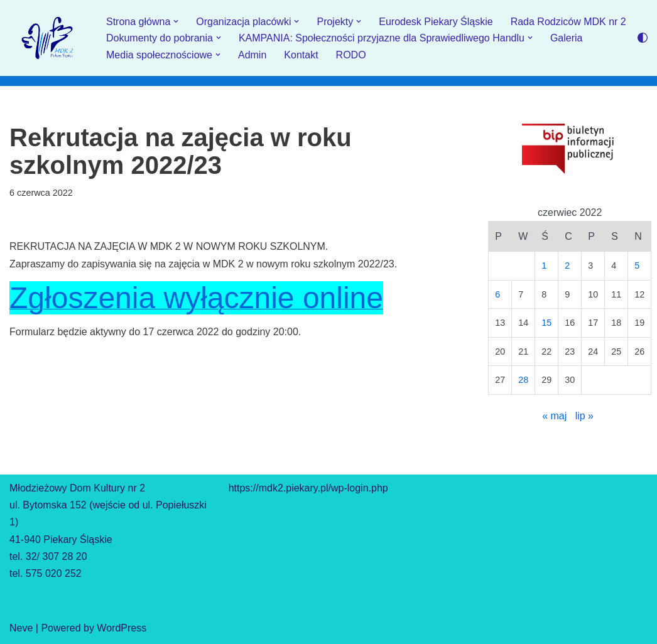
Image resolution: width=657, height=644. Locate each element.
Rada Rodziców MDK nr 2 (568, 22)
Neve (21, 628)
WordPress (122, 628)
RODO (351, 55)
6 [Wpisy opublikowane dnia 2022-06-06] (497, 294)
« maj (554, 416)
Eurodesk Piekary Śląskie (436, 22)
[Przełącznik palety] (643, 38)
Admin (252, 55)
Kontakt (301, 55)
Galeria (567, 38)
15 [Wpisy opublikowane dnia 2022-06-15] (546, 323)
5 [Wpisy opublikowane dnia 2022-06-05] (637, 266)
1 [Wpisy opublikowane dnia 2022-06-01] (544, 266)
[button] (176, 21)
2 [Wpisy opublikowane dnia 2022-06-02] (567, 266)
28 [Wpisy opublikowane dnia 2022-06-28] (523, 380)
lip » (584, 416)
